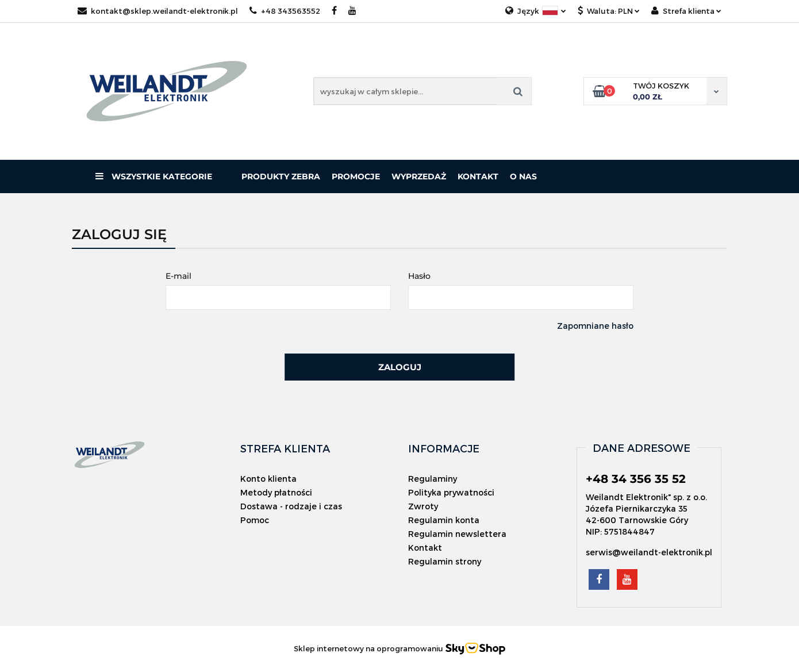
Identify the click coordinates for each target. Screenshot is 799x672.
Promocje (356, 176)
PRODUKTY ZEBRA (281, 176)
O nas (523, 176)
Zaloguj (400, 367)
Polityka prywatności (451, 492)
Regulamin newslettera (457, 534)
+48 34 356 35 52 (636, 479)
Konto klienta (268, 479)
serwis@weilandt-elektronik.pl (649, 552)
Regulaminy (433, 479)
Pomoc (255, 520)
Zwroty (423, 506)
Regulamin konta (444, 520)
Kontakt (478, 176)
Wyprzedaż (419, 176)
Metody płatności (276, 492)
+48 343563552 (285, 11)
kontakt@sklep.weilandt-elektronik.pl (158, 11)
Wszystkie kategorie (154, 176)
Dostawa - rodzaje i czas (291, 506)
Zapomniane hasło (595, 326)
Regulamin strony (445, 561)
